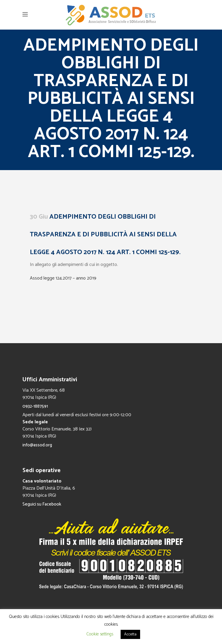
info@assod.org (37, 445)
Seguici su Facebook (42, 504)
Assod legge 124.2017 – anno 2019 (63, 278)
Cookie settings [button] (100, 634)
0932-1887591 (35, 406)
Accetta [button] (130, 634)
